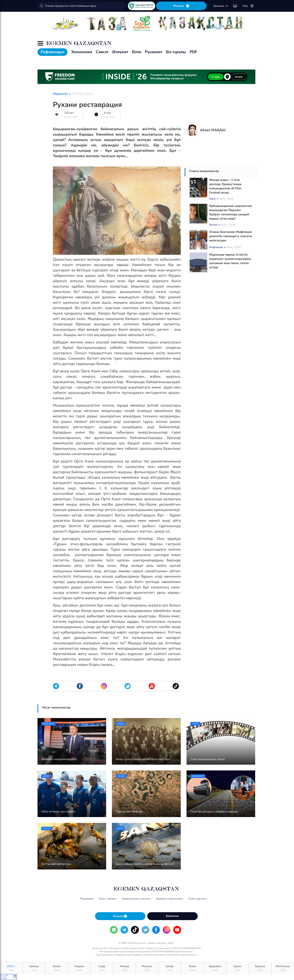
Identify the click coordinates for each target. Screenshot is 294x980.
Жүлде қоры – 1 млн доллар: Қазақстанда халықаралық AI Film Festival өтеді (225, 186)
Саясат (102, 52)
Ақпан (57, 968)
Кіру (248, 6)
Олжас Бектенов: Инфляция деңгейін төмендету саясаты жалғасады (231, 236)
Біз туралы (176, 52)
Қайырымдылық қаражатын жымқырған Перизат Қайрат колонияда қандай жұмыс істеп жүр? (231, 212)
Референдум (52, 52)
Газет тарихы (108, 899)
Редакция (87, 899)
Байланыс (172, 916)
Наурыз (79, 968)
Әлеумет (120, 52)
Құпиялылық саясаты (136, 899)
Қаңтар (34, 968)
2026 (11, 968)
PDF (193, 52)
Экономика (82, 52)
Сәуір (102, 968)
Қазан (238, 968)
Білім (137, 52)
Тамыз (192, 968)
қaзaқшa (221, 6)
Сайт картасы (198, 899)
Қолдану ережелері (169, 899)
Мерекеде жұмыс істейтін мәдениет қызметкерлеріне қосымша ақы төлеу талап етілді (230, 261)
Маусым (147, 968)
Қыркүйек (215, 968)
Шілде (170, 968)
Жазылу (181, 6)
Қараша (260, 968)
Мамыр (125, 968)
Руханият (154, 52)
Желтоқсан (283, 968)
